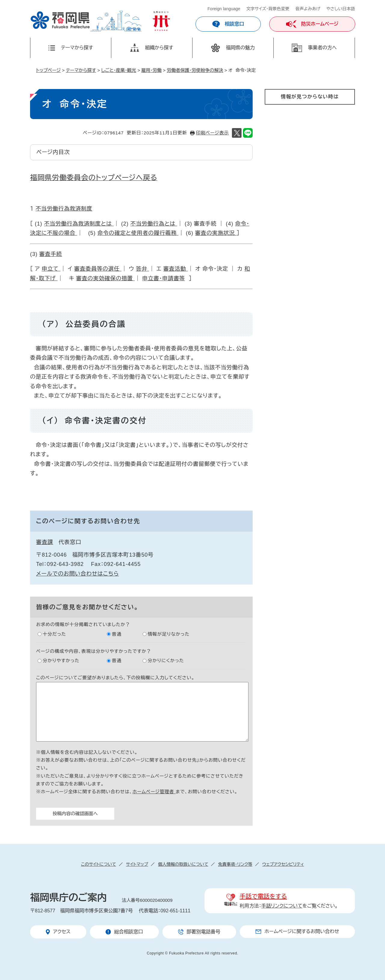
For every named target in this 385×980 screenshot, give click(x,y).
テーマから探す (81, 70)
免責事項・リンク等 (235, 864)
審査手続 (51, 254)
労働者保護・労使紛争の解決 (195, 70)
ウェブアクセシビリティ (283, 864)
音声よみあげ (308, 9)
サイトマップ (137, 864)
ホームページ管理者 (154, 792)
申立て (51, 269)
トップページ (48, 70)
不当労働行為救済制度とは (79, 224)
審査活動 (176, 269)
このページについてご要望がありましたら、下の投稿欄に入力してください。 (115, 678)
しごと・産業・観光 (119, 70)
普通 (117, 634)
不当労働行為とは (154, 224)
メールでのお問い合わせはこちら (77, 574)
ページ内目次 (53, 152)
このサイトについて (98, 864)
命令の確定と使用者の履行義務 (138, 233)
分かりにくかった (166, 661)
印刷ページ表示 (213, 133)
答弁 (143, 269)
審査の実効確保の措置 (105, 278)
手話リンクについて (282, 906)
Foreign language (224, 9)
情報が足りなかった (169, 634)
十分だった (54, 634)
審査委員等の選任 (98, 269)
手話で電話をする (263, 896)
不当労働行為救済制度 (64, 209)
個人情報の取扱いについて (183, 864)
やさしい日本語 (341, 9)
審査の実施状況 (216, 233)
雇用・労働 (152, 70)
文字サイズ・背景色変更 (268, 9)
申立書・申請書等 (164, 278)
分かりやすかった (61, 661)
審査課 (45, 542)
